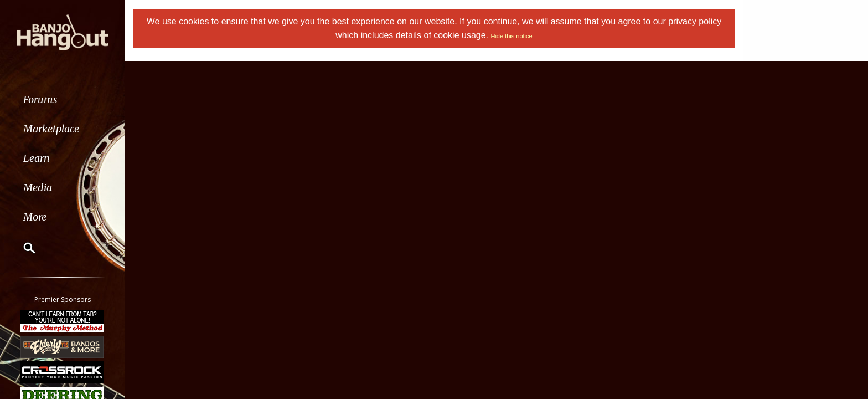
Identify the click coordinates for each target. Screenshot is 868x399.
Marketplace (51, 129)
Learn (37, 158)
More (35, 217)
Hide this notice (511, 36)
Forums (40, 99)
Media (38, 188)
